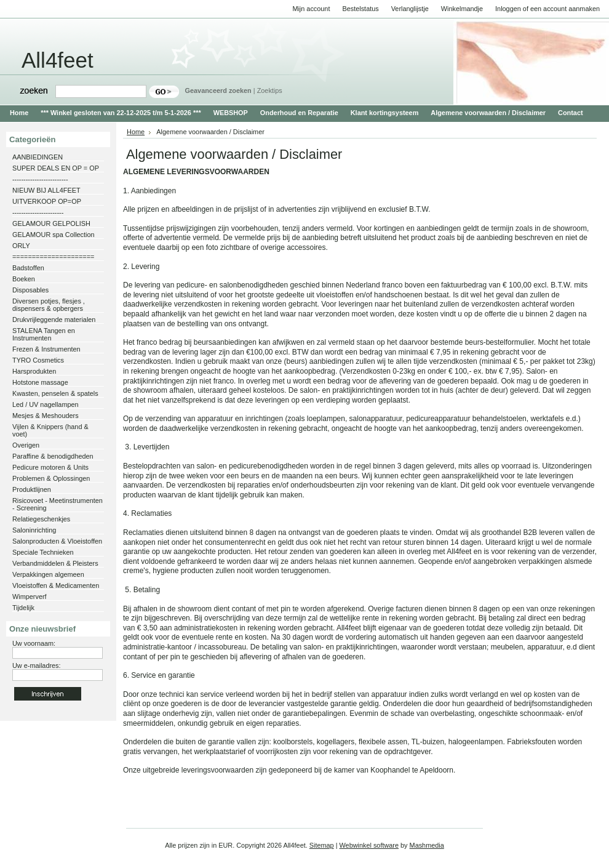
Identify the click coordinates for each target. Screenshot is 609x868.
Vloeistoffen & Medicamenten (56, 585)
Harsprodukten (34, 371)
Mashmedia (427, 845)
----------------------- (38, 212)
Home (136, 132)
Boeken (24, 279)
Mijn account (311, 9)
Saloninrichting (34, 530)
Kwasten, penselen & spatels (55, 393)
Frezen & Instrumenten (46, 349)
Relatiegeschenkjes (41, 519)
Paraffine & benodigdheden (53, 456)
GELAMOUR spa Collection (54, 235)
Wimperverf (30, 597)
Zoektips (270, 90)
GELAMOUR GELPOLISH (51, 223)
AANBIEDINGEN (38, 157)
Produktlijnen (32, 489)
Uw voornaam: (34, 643)
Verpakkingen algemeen (48, 574)
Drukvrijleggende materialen (54, 319)
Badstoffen (28, 268)
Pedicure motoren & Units (50, 467)
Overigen (26, 445)
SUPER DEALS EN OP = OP (56, 168)
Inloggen (508, 9)
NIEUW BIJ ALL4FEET (46, 190)
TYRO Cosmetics (38, 360)
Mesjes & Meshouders (46, 416)
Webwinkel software (369, 845)
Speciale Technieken (43, 552)
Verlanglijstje (410, 9)
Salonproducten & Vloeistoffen (57, 541)
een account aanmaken (565, 9)
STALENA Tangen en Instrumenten (44, 334)
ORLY (21, 246)
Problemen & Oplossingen (51, 478)
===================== (53, 257)
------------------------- (40, 179)
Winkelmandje (462, 9)
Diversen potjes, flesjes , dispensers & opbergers (49, 305)
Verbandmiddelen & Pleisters (55, 563)
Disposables (30, 290)
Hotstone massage (40, 382)
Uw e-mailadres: (37, 665)
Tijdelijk (23, 608)
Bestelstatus (360, 9)
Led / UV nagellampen (46, 404)
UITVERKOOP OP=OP (47, 201)
